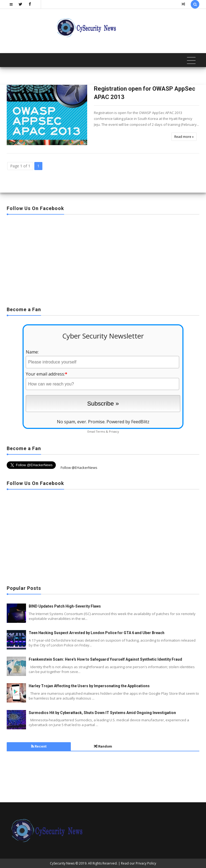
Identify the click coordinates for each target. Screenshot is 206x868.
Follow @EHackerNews (79, 468)
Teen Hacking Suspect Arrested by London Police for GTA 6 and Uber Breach (97, 633)
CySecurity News (62, 863)
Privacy (114, 431)
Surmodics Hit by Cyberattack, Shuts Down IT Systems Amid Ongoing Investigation (102, 713)
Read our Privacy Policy (139, 863)
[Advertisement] (103, 259)
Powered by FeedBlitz (128, 422)
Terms (100, 431)
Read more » (184, 137)
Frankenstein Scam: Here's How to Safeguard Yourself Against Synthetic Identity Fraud (105, 659)
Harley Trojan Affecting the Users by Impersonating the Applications (89, 686)
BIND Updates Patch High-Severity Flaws (65, 606)
